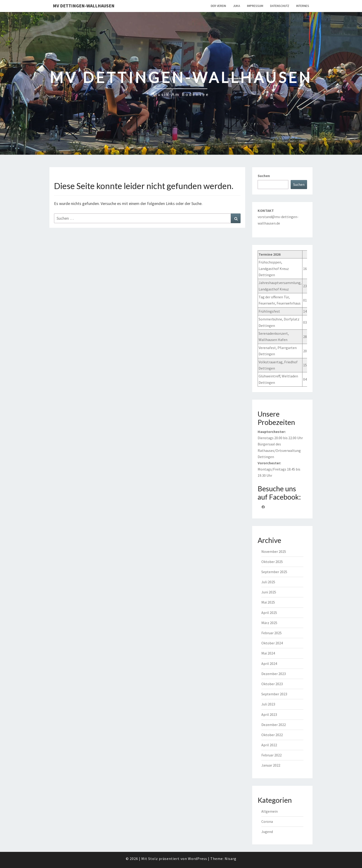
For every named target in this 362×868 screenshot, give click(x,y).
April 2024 (269, 664)
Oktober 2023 (272, 684)
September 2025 (274, 572)
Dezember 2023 (274, 674)
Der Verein (218, 6)
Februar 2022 (271, 755)
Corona (267, 821)
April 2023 (269, 714)
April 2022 (269, 745)
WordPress (198, 859)
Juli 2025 (268, 582)
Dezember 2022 (274, 725)
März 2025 (269, 623)
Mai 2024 (268, 653)
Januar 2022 (271, 765)
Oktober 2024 (272, 643)
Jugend (267, 832)
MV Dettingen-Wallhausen (84, 6)
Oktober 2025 (272, 562)
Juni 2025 (269, 592)
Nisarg (231, 859)
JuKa (237, 6)
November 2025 (274, 551)
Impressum (255, 6)
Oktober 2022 (272, 735)
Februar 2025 (271, 633)
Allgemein (270, 811)
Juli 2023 (268, 704)
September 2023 (274, 694)
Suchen (264, 176)
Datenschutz (280, 6)
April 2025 (269, 613)
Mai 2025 (268, 602)
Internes (303, 6)
